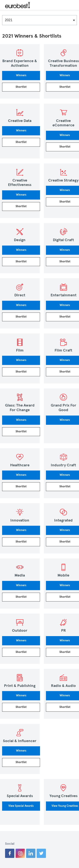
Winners (21, 75)
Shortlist (21, 87)
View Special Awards (21, 806)
